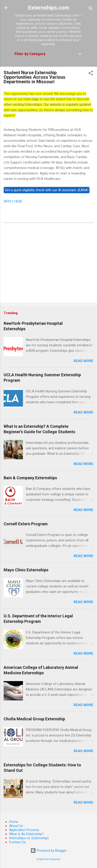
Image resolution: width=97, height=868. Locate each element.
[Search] (91, 9)
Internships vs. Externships (29, 838)
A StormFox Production (49, 859)
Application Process (24, 830)
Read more (83, 361)
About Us (16, 826)
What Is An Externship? (26, 834)
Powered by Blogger (48, 851)
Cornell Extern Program (26, 524)
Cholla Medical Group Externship (34, 719)
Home (14, 822)
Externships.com (48, 8)
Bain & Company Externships (30, 478)
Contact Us (17, 842)
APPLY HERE (13, 201)
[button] (91, 74)
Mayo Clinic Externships (26, 570)
